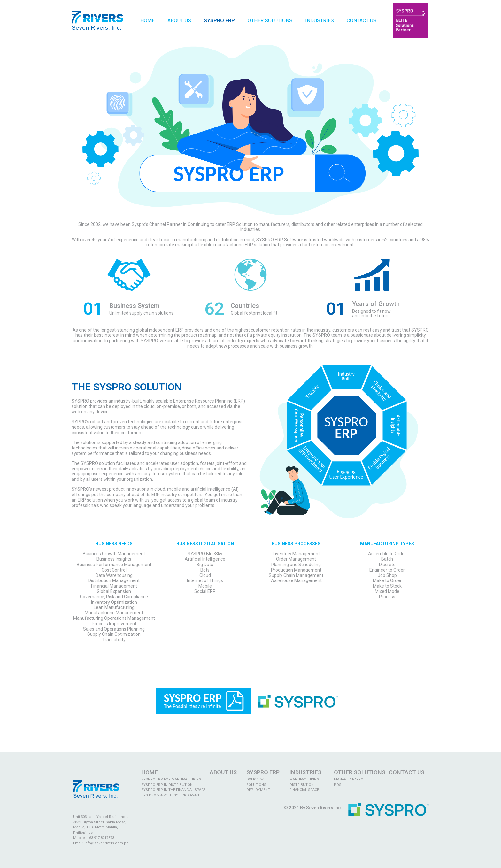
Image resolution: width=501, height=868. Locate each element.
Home (147, 21)
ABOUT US (223, 772)
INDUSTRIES (305, 772)
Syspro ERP (219, 21)
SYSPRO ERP (263, 772)
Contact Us (362, 21)
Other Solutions (270, 21)
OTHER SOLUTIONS (360, 772)
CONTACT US (407, 772)
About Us (179, 21)
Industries (320, 21)
